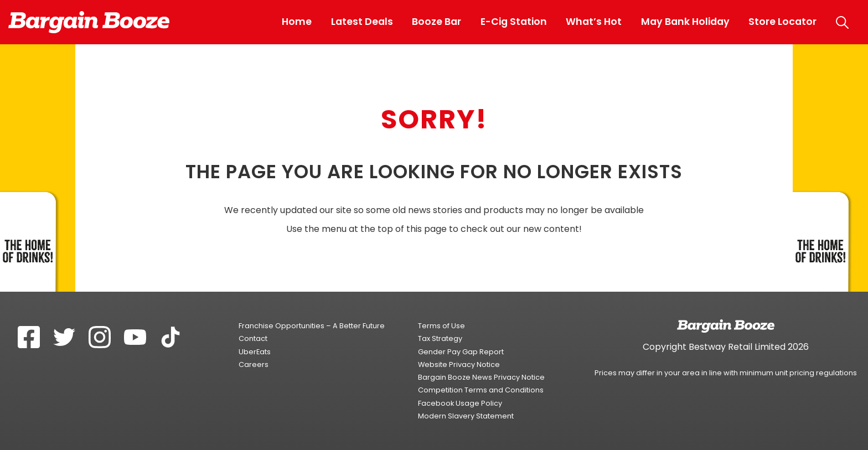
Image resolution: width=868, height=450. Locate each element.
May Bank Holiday (685, 22)
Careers (254, 364)
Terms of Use (441, 326)
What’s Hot (594, 22)
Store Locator (782, 22)
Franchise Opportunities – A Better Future (312, 326)
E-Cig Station (514, 22)
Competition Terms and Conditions (481, 390)
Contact (253, 338)
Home (297, 22)
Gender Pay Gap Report (461, 352)
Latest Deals (362, 22)
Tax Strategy (440, 338)
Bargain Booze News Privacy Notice (481, 377)
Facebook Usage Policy (460, 403)
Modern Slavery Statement (466, 416)
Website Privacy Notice (459, 364)
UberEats (255, 352)
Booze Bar (436, 22)
